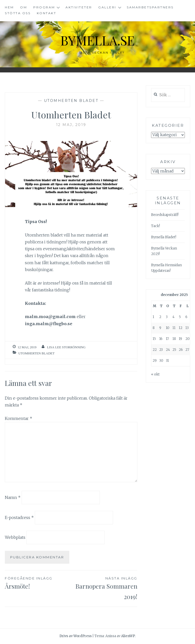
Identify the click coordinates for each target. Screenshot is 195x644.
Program (44, 7)
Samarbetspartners (150, 7)
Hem (9, 7)
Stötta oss (18, 13)
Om (23, 7)
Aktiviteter (79, 7)
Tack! (156, 226)
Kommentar (19, 418)
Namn (13, 497)
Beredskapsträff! (165, 215)
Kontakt (47, 13)
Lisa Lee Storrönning (66, 347)
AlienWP (128, 636)
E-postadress (19, 517)
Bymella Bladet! (164, 237)
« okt (155, 374)
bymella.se (97, 40)
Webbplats (15, 537)
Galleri (107, 7)
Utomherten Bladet (71, 101)
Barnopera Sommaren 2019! (104, 588)
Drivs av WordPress (76, 636)
